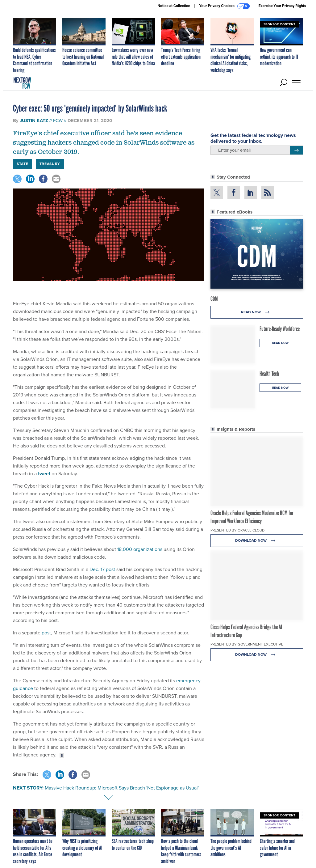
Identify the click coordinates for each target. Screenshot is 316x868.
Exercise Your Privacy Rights (282, 6)
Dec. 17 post (102, 569)
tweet (44, 474)
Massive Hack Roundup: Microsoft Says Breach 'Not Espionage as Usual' (122, 788)
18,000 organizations (140, 549)
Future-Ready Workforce (280, 329)
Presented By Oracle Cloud (237, 530)
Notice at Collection (174, 6)
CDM (214, 299)
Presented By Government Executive (247, 644)
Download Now (257, 541)
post (46, 633)
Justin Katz (34, 121)
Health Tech (269, 374)
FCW (58, 121)
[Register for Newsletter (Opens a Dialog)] (296, 150)
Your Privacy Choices (225, 6)
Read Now (257, 312)
